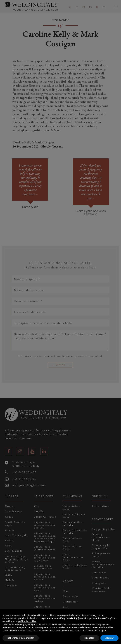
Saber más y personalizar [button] (21, 638)
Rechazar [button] (89, 638)
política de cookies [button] (27, 621)
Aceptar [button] (109, 638)
